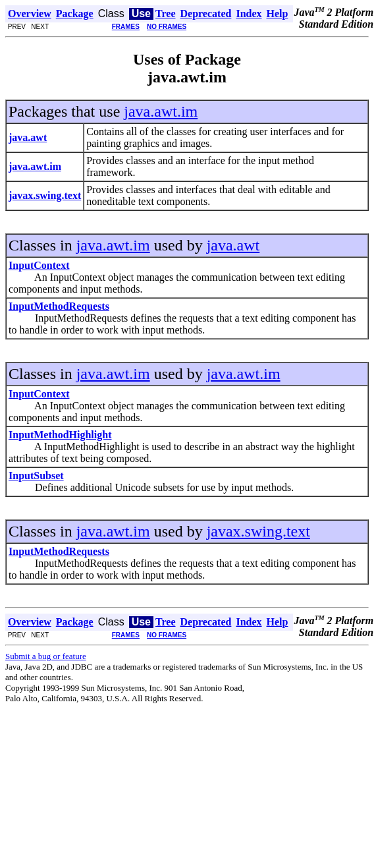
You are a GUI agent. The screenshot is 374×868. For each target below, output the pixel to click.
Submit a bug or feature (46, 656)
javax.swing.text (258, 531)
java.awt (233, 245)
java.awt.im (161, 111)
